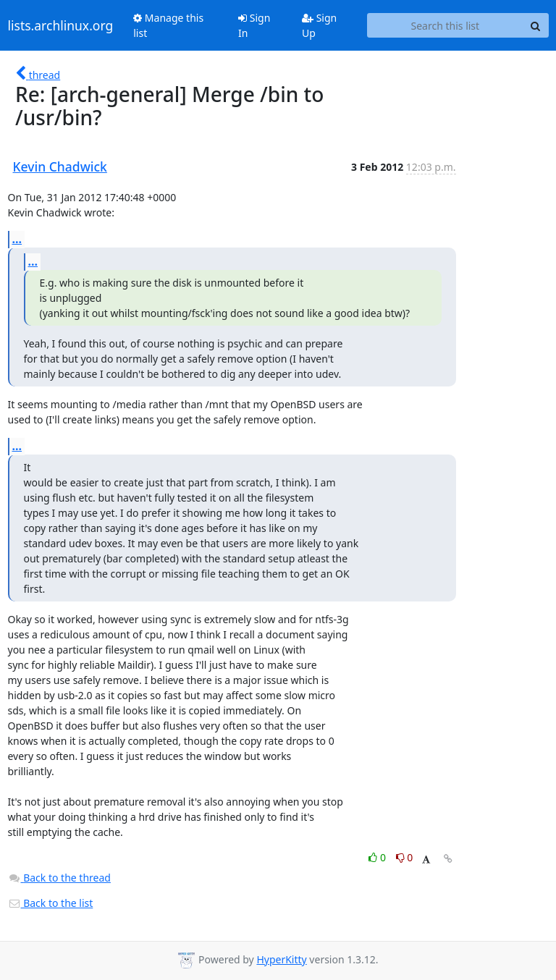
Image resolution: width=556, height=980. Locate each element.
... (17, 239)
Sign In (254, 25)
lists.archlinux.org (61, 25)
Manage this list (168, 25)
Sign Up (319, 25)
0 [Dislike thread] (405, 857)
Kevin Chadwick (60, 166)
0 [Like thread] (378, 857)
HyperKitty (281, 959)
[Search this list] (445, 25)
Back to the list (51, 903)
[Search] (536, 25)
